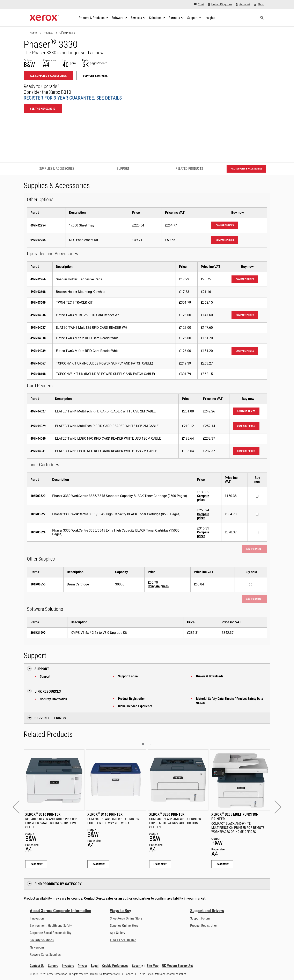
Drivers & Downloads (210, 676)
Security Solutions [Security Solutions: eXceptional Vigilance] (42, 940)
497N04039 (38, 351)
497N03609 (38, 302)
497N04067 (38, 363)
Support (45, 676)
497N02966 (38, 279)
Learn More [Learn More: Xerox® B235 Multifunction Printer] (222, 864)
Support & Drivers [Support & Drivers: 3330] (95, 76)
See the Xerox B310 (43, 109)
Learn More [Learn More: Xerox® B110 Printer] (98, 864)
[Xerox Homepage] (45, 18)
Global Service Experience (135, 706)
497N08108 (38, 374)
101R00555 (38, 584)
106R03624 (38, 532)
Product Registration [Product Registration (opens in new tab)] (204, 926)
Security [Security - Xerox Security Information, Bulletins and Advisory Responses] (137, 966)
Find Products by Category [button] (58, 884)
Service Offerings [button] (50, 718)
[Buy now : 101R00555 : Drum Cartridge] (251, 585)
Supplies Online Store (124, 926)
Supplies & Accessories (57, 169)
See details (109, 98)
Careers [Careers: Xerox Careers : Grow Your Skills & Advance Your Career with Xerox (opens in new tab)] (53, 966)
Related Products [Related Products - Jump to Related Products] (189, 169)
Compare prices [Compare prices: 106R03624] (203, 534)
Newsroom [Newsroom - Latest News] (37, 947)
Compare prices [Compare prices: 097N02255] (225, 240)
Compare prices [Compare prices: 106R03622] (203, 516)
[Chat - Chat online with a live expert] (199, 4)
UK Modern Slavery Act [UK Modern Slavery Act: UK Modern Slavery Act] (178, 966)
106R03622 (38, 514)
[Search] (262, 18)
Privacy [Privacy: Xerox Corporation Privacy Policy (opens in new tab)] (83, 966)
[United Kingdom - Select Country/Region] (220, 4)
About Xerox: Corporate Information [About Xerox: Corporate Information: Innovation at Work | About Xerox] (60, 911)
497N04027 (38, 411)
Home (33, 33)
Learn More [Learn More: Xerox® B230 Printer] (160, 864)
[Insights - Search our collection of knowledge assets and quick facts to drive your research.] (210, 18)
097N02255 (38, 240)
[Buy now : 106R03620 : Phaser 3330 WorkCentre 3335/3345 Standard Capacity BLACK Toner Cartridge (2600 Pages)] (257, 496)
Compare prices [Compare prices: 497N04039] (245, 351)
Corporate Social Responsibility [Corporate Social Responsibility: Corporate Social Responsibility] (51, 933)
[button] (19, 807)
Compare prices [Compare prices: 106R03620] (203, 498)
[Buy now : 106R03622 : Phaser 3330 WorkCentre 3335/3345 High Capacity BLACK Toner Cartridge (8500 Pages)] (257, 514)
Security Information (53, 699)
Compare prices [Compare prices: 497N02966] (245, 279)
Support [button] (42, 669)
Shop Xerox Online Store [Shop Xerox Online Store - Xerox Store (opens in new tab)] (126, 918)
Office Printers (67, 33)
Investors (68, 966)
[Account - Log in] (243, 4)
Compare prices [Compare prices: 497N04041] (246, 451)
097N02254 (38, 225)
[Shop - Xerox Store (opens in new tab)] (259, 4)
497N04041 (38, 451)
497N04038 (38, 338)
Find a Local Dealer (123, 940)
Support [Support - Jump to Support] (123, 169)
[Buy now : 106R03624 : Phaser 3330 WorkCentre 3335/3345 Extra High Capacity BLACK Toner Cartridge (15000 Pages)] (257, 532)
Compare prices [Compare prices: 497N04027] (246, 411)
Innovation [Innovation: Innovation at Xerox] (37, 918)
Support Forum (128, 676)
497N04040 (38, 438)
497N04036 (38, 315)
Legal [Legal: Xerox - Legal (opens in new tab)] (95, 966)
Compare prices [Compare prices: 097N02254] (225, 225)
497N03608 (38, 292)
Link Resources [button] (48, 691)
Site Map (153, 966)
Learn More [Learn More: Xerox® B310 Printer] (36, 864)
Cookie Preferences (115, 966)
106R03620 (38, 496)
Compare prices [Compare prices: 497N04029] (246, 426)
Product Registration (132, 699)
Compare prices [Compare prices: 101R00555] (158, 586)
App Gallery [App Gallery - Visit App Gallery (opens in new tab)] (118, 933)
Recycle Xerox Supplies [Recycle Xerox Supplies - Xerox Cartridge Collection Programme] (45, 955)
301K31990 (38, 633)
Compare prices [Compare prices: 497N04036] (245, 315)
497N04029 (38, 426)
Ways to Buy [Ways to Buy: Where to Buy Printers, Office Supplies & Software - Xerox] (120, 911)
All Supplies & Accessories (48, 76)
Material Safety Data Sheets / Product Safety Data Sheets (230, 701)
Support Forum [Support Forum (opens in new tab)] (200, 918)
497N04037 (38, 328)
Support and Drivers (207, 911)
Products (48, 33)
